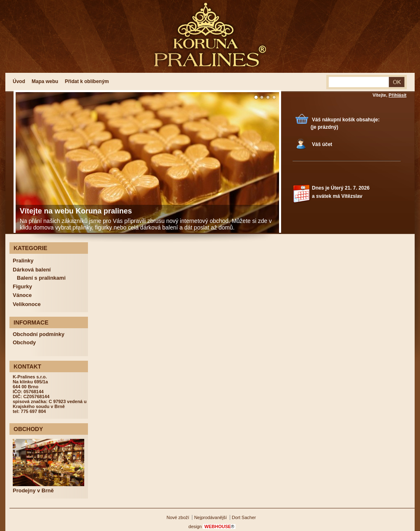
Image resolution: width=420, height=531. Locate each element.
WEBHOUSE (219, 526)
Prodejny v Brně (33, 490)
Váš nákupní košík (333, 120)
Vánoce (22, 295)
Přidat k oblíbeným (87, 81)
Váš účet (322, 144)
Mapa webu (45, 81)
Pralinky (23, 261)
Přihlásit (398, 95)
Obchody (24, 342)
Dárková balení (32, 270)
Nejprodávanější (210, 517)
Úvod (19, 81)
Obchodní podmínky (39, 334)
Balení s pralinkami (41, 278)
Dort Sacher (244, 517)
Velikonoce (27, 304)
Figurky (22, 286)
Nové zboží (178, 517)
